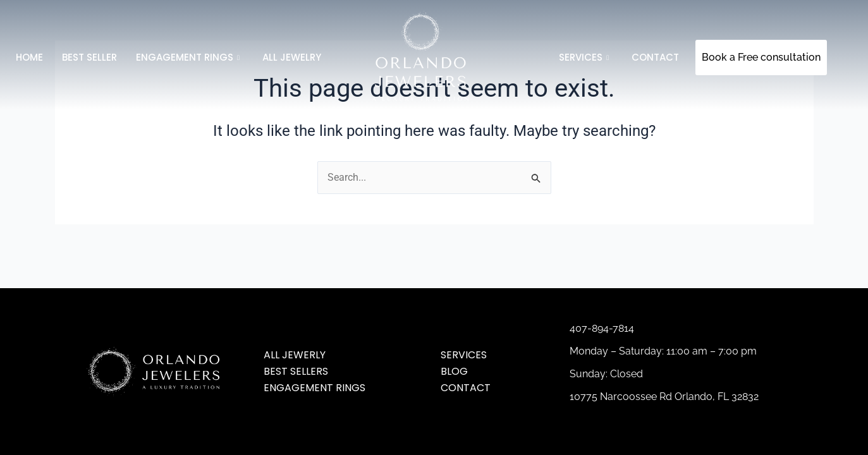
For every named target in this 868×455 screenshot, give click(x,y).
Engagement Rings (188, 58)
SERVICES (584, 58)
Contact (655, 57)
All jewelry (292, 57)
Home (29, 57)
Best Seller (89, 57)
